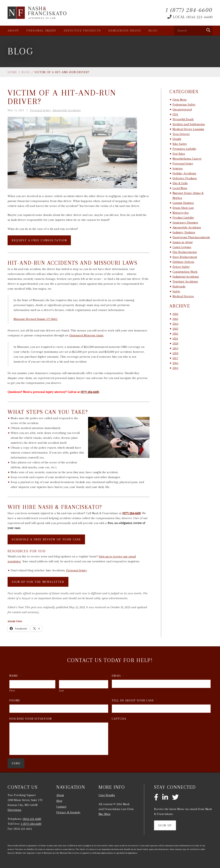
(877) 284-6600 (90, 392)
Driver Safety (181, 267)
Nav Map (104, 814)
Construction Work (185, 272)
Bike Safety (180, 144)
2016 (175, 363)
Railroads (179, 286)
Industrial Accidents (186, 277)
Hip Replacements (185, 252)
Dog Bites (179, 154)
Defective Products (82, 31)
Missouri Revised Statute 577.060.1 (36, 319)
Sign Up (165, 825)
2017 (175, 358)
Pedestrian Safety (184, 104)
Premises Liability (184, 149)
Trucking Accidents (185, 281)
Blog (153, 31)
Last (62, 691)
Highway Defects (183, 262)
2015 (175, 368)
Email (118, 676)
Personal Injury (41, 31)
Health (177, 139)
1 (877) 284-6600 (31, 824)
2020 (175, 343)
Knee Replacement (185, 257)
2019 (175, 348)
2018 (175, 353)
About (13, 31)
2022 (175, 334)
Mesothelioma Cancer (187, 159)
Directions (14, 810)
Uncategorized (182, 109)
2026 (175, 314)
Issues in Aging (183, 242)
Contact (61, 807)
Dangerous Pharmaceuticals (191, 237)
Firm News (180, 100)
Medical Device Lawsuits (188, 129)
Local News (180, 188)
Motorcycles (181, 213)
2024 (175, 324)
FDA (175, 114)
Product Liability (183, 218)
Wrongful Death (183, 119)
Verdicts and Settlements (189, 124)
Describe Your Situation (30, 719)
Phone (15, 700)
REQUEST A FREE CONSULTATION (39, 240)
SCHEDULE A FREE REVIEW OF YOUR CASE (46, 539)
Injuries (178, 168)
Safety (176, 291)
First (12, 691)
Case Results (107, 795)
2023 (175, 329)
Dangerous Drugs (125, 31)
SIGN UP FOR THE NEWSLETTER (38, 582)
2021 (175, 338)
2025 (175, 319)
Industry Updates (184, 232)
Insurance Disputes (185, 222)
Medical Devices (183, 296)
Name (15, 676)
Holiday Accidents (184, 173)
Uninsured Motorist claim (86, 335)
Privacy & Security (68, 812)
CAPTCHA (119, 719)
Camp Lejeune (182, 247)
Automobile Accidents (66, 110)
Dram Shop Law (183, 208)
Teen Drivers (181, 134)
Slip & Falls (180, 183)
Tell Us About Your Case (134, 700)
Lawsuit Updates (183, 203)
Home (12, 72)
